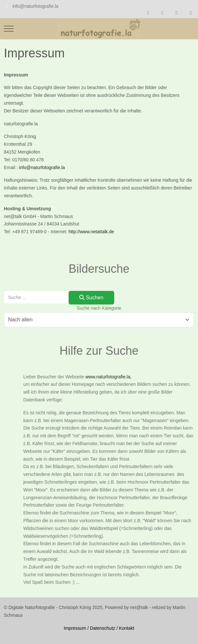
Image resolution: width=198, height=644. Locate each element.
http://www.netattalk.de (91, 232)
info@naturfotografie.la (35, 6)
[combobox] (36, 297)
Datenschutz (103, 628)
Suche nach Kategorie (99, 308)
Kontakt (126, 628)
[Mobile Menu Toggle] (9, 29)
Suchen (91, 298)
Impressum (75, 628)
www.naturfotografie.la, (108, 377)
